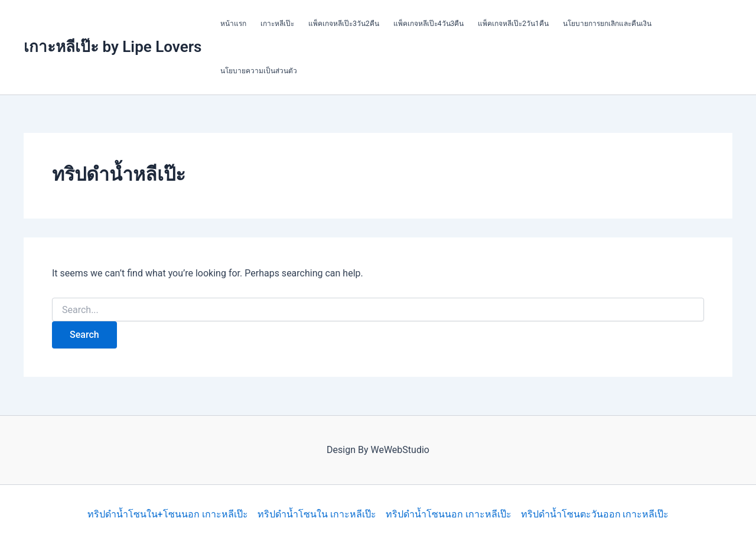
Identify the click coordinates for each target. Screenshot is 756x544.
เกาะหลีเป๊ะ (277, 24)
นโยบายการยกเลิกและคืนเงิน (607, 24)
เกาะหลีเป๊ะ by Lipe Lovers (113, 47)
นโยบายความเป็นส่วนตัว (259, 71)
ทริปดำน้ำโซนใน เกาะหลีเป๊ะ (317, 514)
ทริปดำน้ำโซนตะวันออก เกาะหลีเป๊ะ (595, 514)
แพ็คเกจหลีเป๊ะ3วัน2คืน (344, 24)
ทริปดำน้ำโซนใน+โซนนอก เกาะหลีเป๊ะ (168, 514)
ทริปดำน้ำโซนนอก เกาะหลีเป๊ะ (449, 514)
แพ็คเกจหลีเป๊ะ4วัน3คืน (429, 24)
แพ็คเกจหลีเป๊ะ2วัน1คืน (513, 24)
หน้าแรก (233, 24)
